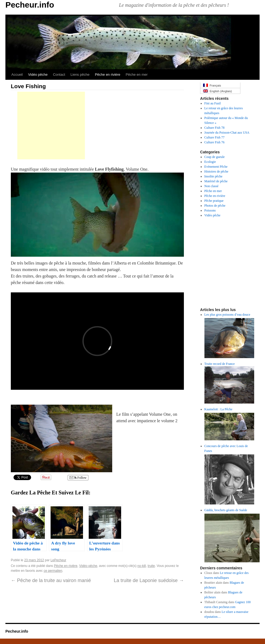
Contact (59, 75)
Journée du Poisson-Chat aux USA (227, 133)
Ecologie (210, 162)
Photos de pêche (215, 206)
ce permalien (53, 571)
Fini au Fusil (213, 103)
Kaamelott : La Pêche (218, 409)
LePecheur (58, 560)
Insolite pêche (213, 176)
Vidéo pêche (38, 75)
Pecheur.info (30, 5)
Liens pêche (80, 75)
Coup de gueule (215, 157)
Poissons (210, 210)
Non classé (211, 186)
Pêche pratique (214, 201)
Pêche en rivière (108, 75)
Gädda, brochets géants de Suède (226, 510)
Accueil (17, 75)
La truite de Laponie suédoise (149, 580)
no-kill (142, 566)
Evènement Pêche (216, 167)
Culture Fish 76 (215, 142)
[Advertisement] (51, 126)
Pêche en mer (137, 75)
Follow (78, 478)
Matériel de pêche (216, 181)
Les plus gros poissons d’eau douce (227, 315)
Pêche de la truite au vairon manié (51, 580)
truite (151, 566)
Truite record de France (220, 364)
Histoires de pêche (216, 171)
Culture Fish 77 (215, 137)
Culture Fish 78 (215, 128)
